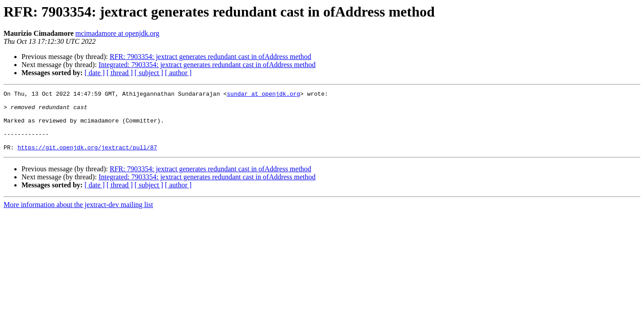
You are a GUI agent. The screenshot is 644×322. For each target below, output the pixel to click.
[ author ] (178, 73)
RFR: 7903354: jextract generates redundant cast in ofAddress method (210, 57)
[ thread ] (120, 73)
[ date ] (95, 73)
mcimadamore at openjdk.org (118, 33)
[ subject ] (149, 73)
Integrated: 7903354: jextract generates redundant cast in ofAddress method (207, 65)
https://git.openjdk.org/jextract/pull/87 (87, 159)
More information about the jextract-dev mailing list (78, 217)
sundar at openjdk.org (263, 95)
